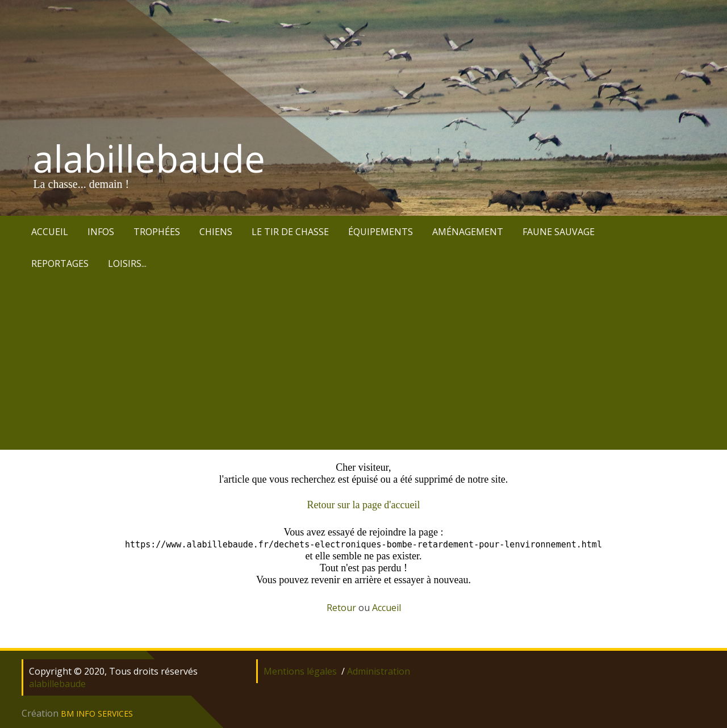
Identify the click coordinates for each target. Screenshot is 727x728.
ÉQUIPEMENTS (381, 232)
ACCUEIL (50, 232)
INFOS (101, 232)
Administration (379, 671)
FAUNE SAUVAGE (559, 232)
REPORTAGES (60, 263)
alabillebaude (149, 158)
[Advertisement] (363, 365)
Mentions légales (300, 671)
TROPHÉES (157, 232)
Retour (341, 608)
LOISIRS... (127, 263)
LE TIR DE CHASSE (290, 232)
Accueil (387, 608)
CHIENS (216, 232)
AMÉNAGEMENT (468, 232)
